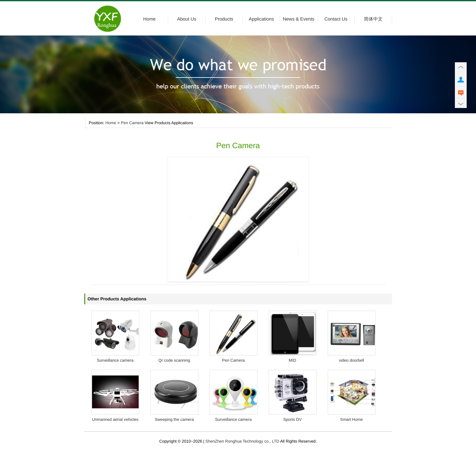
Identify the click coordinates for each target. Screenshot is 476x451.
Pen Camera (132, 123)
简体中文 (373, 19)
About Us (187, 19)
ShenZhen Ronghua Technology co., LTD (242, 441)
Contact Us (336, 19)
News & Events (299, 19)
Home (149, 19)
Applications (261, 19)
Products (224, 19)
